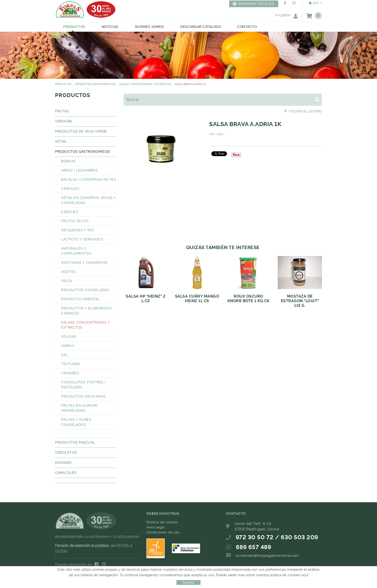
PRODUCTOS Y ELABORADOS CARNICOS (86, 311)
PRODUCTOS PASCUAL (75, 442)
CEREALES (70, 189)
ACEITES (69, 272)
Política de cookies (162, 522)
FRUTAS (62, 111)
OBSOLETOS (66, 453)
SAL (64, 355)
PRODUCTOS (63, 84)
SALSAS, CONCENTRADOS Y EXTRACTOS (145, 84)
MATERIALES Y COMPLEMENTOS (76, 251)
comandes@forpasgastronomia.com (267, 556)
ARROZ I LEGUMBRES (79, 170)
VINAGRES (70, 373)
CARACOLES (66, 473)
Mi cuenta (286, 16)
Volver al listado (303, 111)
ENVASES (63, 463)
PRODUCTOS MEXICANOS (83, 396)
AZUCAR (68, 337)
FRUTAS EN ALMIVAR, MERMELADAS (79, 408)
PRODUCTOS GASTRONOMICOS (95, 84)
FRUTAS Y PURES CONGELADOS (76, 422)
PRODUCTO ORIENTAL (80, 299)
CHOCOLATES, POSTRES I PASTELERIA (83, 385)
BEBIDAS (69, 161)
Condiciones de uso (163, 532)
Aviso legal (156, 527)
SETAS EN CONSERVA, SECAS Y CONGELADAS (88, 200)
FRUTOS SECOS (75, 221)
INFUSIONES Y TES (78, 230)
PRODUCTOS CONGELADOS (85, 290)
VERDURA (64, 121)
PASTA (67, 281)
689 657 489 (254, 547)
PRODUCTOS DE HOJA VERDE (81, 131)
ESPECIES (70, 212)
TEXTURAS (70, 364)
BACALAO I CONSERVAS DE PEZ (89, 179)
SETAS (61, 141)
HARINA (68, 346)
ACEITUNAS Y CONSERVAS (84, 263)
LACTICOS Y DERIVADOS (82, 239)
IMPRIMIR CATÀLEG (254, 4)
